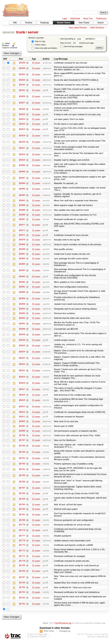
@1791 (22, 471)
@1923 (22, 124)
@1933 (22, 80)
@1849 (22, 336)
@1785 (22, 501)
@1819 (22, 378)
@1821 (22, 372)
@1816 (22, 396)
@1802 (22, 423)
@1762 (22, 606)
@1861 (22, 288)
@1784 (22, 506)
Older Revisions (97, 28)
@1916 (22, 155)
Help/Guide (75, 19)
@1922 (22, 130)
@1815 (22, 402)
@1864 (22, 271)
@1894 (22, 195)
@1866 (22, 259)
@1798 (22, 437)
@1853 (22, 314)
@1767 (22, 579)
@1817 (22, 390)
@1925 (22, 115)
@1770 (22, 563)
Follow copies (38, 45)
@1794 (22, 460)
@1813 (22, 413)
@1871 (22, 236)
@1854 (22, 310)
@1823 (22, 359)
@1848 (22, 341)
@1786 (22, 495)
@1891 (22, 201)
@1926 (22, 109)
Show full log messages (72, 47)
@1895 (22, 189)
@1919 (22, 136)
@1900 (22, 166)
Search (101, 23)
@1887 (22, 220)
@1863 (22, 277)
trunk (21, 32)
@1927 (22, 103)
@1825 (22, 347)
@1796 (22, 447)
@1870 (22, 240)
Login (65, 19)
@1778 (22, 532)
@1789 (22, 477)
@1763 (22, 600)
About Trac (88, 19)
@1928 (22, 97)
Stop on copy (38, 41)
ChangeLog (65, 633)
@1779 (22, 527)
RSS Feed (49, 633)
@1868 (22, 250)
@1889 (22, 210)
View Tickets (84, 23)
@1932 (22, 85)
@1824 (22, 353)
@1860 (22, 293)
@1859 (22, 299)
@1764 (22, 595)
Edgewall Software (38, 639)
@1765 (22, 590)
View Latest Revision (78, 28)
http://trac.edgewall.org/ (98, 639)
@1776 (22, 542)
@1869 (22, 245)
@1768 (22, 573)
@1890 (22, 206)
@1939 (22, 63)
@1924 (22, 119)
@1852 (22, 319)
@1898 (22, 172)
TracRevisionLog (63, 625)
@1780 (22, 522)
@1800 (22, 432)
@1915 (22, 160)
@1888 (22, 215)
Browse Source (64, 23)
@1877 (22, 225)
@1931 (22, 90)
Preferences (101, 19)
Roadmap (45, 23)
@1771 (22, 558)
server (33, 32)
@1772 (22, 553)
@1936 (22, 68)
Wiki (15, 23)
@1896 (22, 184)
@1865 (22, 265)
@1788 (22, 483)
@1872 (22, 231)
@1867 (22, 255)
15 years (36, 63)
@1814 (22, 408)
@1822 (22, 366)
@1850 (22, 330)
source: (9, 32)
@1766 (22, 585)
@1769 (22, 568)
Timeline (28, 23)
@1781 (22, 516)
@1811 (22, 418)
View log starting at (73, 39)
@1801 (22, 428)
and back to (95, 39)
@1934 (22, 75)
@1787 (22, 490)
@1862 (22, 283)
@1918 (22, 142)
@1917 (22, 148)
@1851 (22, 325)
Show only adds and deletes (44, 48)
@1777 (22, 538)
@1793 (22, 465)
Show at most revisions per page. (77, 43)
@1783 (22, 511)
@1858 (22, 305)
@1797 (22, 442)
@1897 (22, 178)
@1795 (22, 454)
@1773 (22, 547)
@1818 (22, 384)
